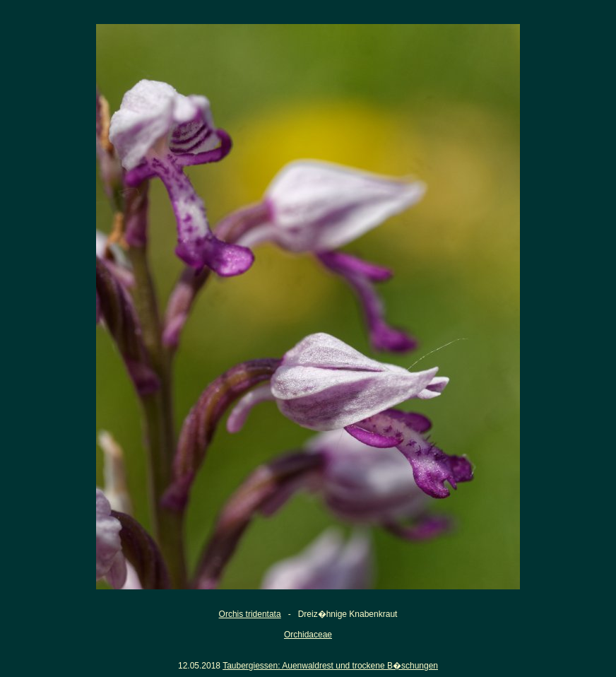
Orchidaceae (308, 635)
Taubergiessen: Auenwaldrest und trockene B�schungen (330, 666)
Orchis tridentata (250, 614)
